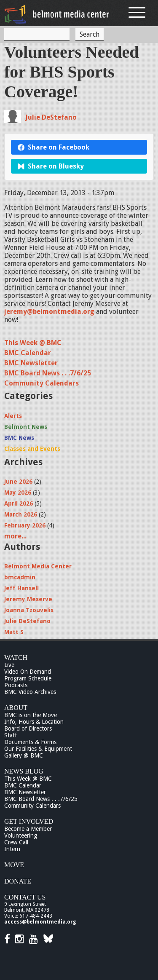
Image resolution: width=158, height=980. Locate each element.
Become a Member (28, 829)
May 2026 (18, 493)
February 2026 (25, 525)
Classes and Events (32, 449)
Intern (12, 849)
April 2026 (19, 503)
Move (14, 865)
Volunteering (21, 835)
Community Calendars (42, 383)
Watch (16, 657)
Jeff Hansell (21, 588)
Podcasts (16, 685)
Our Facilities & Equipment (38, 749)
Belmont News (26, 427)
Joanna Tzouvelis (29, 610)
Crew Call (16, 842)
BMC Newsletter (31, 363)
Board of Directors (28, 728)
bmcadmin (20, 577)
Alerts (13, 416)
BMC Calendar (28, 353)
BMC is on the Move (31, 715)
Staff (11, 735)
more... (15, 536)
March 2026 (21, 514)
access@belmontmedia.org (40, 922)
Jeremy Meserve (28, 599)
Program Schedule (28, 678)
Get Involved (29, 821)
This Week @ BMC (33, 343)
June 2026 (18, 482)
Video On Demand (28, 672)
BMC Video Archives (30, 692)
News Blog (24, 771)
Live (9, 665)
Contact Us (25, 897)
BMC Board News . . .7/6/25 (48, 373)
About (16, 708)
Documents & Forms (30, 742)
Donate (18, 881)
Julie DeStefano (51, 117)
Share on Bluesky (51, 166)
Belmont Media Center (38, 566)
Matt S (14, 632)
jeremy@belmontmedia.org (49, 312)
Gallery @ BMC (24, 755)
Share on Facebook (54, 147)
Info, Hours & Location (34, 722)
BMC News (19, 438)
